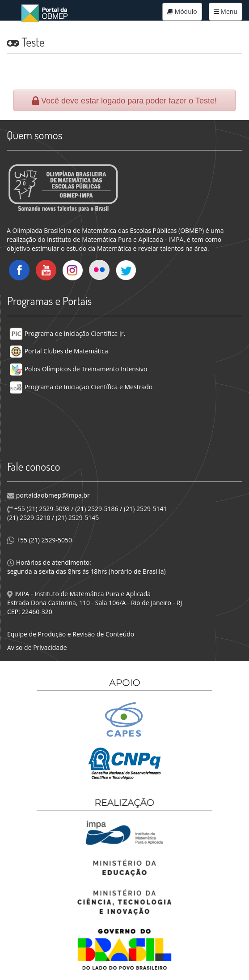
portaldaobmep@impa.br (52, 495)
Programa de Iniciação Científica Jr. (67, 333)
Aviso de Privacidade (37, 647)
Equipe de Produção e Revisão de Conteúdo (71, 634)
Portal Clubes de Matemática (59, 351)
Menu (226, 11)
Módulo (182, 11)
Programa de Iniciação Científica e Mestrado (81, 387)
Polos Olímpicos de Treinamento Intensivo (78, 369)
